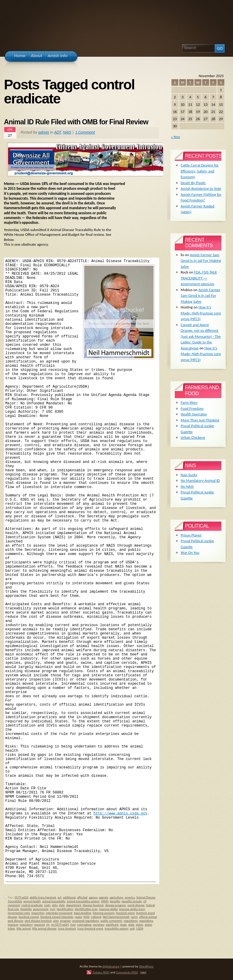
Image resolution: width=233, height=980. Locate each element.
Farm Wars (189, 402)
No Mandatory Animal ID (200, 480)
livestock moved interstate (57, 917)
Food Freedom (192, 408)
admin (44, 132)
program (65, 921)
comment (14, 905)
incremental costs (19, 913)
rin (48, 925)
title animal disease (44, 928)
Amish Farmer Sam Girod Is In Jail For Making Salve (201, 261)
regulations (131, 921)
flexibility (26, 909)
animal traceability (54, 901)
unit (132, 928)
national (96, 917)
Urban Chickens (193, 437)
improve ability (108, 909)
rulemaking (84, 925)
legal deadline (82, 913)
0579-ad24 (21, 897)
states (140, 925)
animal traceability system (83, 901)
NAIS (67, 132)
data (55, 905)
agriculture (116, 897)
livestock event (125, 913)
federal (150, 905)
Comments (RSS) (127, 972)
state (131, 925)
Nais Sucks (189, 475)
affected (82, 897)
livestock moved (29, 917)
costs (47, 905)
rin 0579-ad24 (60, 925)
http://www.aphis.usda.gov (120, 814)
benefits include (132, 901)
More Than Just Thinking (200, 420)
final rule (13, 909)
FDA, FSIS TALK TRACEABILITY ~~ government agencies (199, 278)
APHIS (105, 901)
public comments (111, 921)
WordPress (146, 966)
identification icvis (86, 909)
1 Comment (85, 132)
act (60, 897)
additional (69, 897)
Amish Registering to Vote (201, 188)
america (130, 897)
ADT (58, 132)
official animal (148, 917)
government (41, 909)
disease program (116, 905)
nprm (134, 917)
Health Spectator (194, 414)
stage (123, 925)
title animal (24, 928)
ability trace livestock (43, 897)
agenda (104, 897)
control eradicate (32, 905)
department (73, 905)
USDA (140, 928)
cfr (145, 901)
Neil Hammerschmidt (116, 917)
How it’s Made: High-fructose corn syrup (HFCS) (201, 313)
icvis (53, 909)
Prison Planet (191, 535)
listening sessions (104, 913)
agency (93, 897)
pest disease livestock (38, 921)
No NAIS (187, 486)
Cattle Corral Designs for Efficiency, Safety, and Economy (200, 171)
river (73, 925)
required (39, 925)
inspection (38, 913)
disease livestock (93, 905)
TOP (143, 973)
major (78, 917)
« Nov (175, 137)
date (62, 905)
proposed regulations (86, 921)
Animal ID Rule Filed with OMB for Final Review (76, 122)
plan (56, 921)
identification (65, 909)
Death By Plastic (193, 183)
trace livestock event (90, 928)
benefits (115, 901)
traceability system (116, 928)
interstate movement (59, 913)
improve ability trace (132, 909)
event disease (136, 905)
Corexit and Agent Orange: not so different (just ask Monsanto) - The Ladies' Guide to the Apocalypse (201, 336)
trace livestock (67, 928)
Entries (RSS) (101, 972)
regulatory (26, 925)
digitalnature (111, 966)
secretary (99, 925)
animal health (32, 901)
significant (112, 925)
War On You (190, 552)
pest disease (16, 921)
